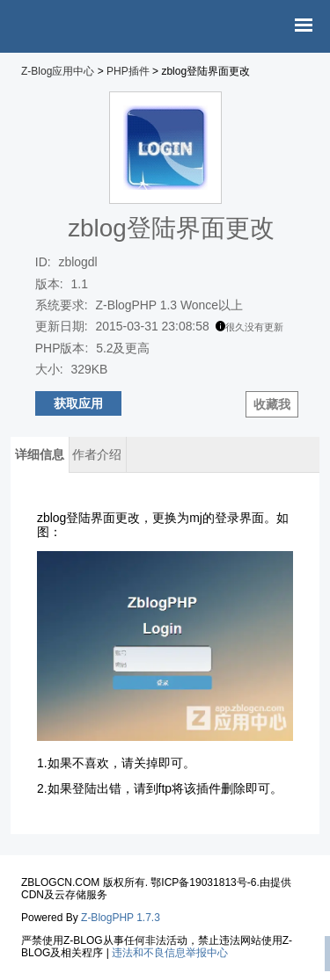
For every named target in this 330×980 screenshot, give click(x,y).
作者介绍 (97, 454)
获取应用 (78, 403)
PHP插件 (128, 71)
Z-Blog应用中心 (58, 71)
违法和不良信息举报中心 (170, 953)
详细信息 (40, 454)
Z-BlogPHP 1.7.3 (121, 918)
